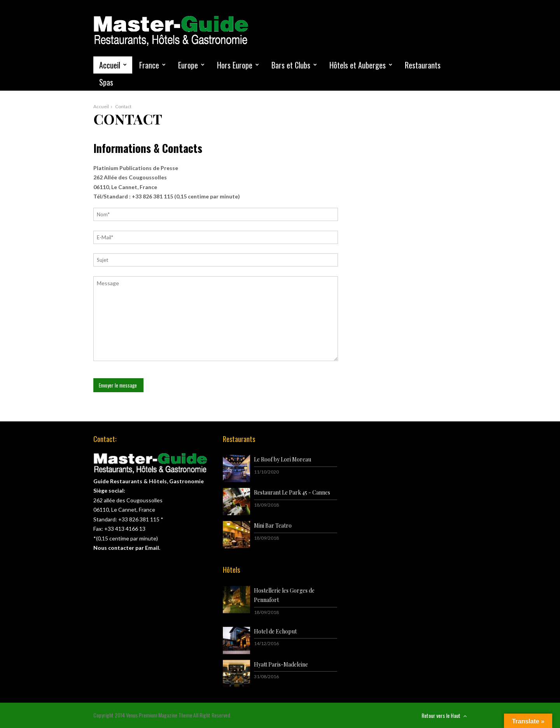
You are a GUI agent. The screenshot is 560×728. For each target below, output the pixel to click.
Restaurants (423, 65)
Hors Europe (235, 65)
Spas (106, 82)
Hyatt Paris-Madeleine (281, 664)
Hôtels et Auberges (358, 65)
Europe (188, 65)
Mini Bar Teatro (273, 525)
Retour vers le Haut (444, 715)
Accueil (110, 65)
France (149, 65)
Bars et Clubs (291, 65)
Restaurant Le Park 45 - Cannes (292, 492)
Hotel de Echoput (275, 631)
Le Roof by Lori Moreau (283, 459)
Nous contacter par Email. (127, 548)
